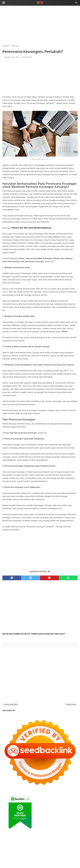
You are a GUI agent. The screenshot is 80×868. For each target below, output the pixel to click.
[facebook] (12, 578)
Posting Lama (71, 704)
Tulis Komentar (27, 57)
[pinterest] (49, 578)
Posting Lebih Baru (11, 704)
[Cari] (76, 3)
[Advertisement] (40, 25)
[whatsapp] (68, 578)
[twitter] (31, 578)
